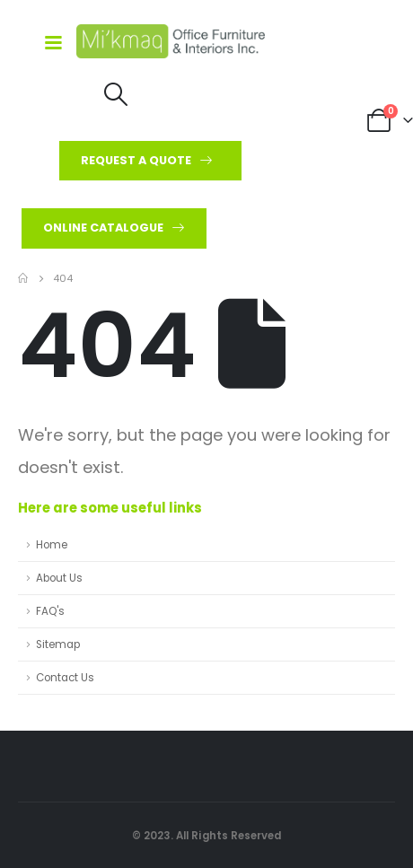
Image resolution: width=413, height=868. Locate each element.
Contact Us (65, 678)
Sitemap (58, 644)
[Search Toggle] (116, 94)
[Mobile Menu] (47, 41)
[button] (150, 161)
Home (52, 545)
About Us (59, 578)
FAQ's (50, 611)
